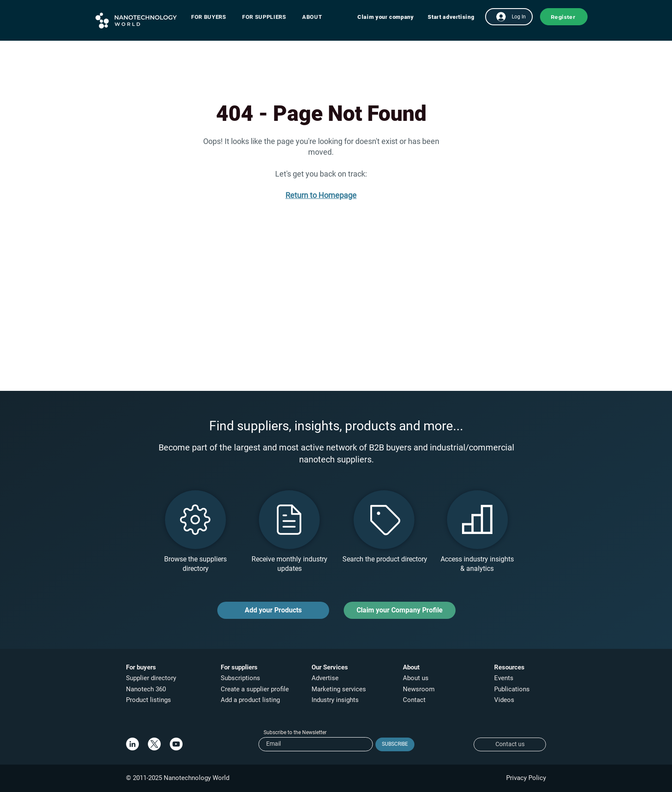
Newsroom (419, 689)
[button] (213, 17)
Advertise (325, 678)
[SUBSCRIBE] (395, 744)
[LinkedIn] (132, 744)
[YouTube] (176, 744)
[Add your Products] (273, 610)
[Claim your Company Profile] (400, 610)
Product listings (148, 700)
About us (416, 678)
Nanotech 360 (146, 689)
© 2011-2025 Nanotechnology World (178, 778)
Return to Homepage (321, 195)
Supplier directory (151, 678)
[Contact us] (510, 744)
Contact (415, 700)
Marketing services (339, 689)
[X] (154, 744)
